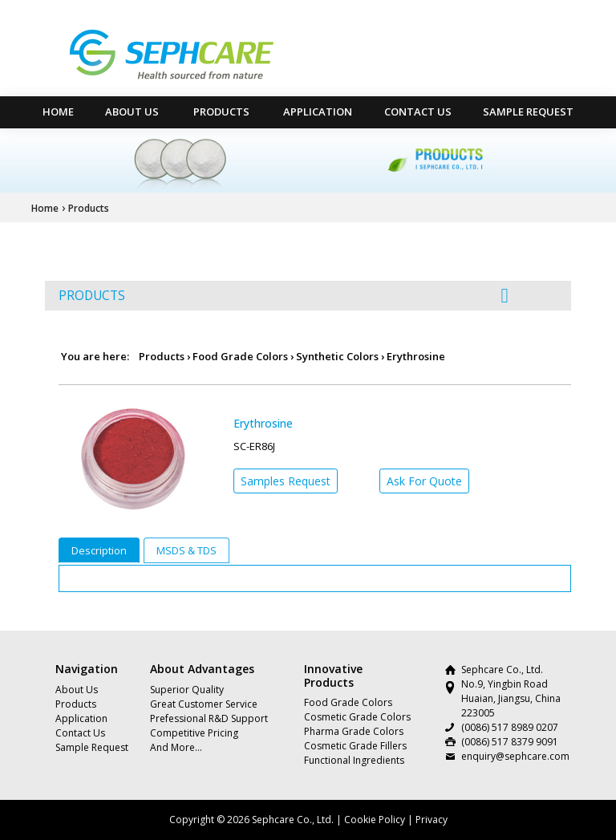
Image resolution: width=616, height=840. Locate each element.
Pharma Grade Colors (354, 731)
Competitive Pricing (194, 733)
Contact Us (418, 112)
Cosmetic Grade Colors (357, 717)
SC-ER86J (254, 446)
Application (318, 112)
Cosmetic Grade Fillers (355, 746)
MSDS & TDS (186, 550)
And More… (176, 747)
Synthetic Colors (337, 356)
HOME (58, 112)
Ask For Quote (424, 481)
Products (221, 112)
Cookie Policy (375, 820)
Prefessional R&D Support (209, 718)
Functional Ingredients (354, 760)
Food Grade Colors (240, 356)
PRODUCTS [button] (284, 295)
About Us (132, 112)
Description (99, 550)
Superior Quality (187, 690)
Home (45, 208)
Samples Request (286, 481)
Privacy (432, 820)
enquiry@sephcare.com (515, 756)
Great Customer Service (204, 704)
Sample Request (528, 112)
